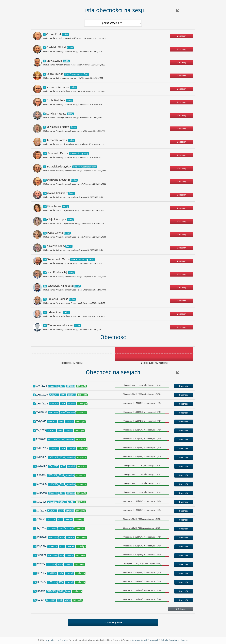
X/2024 (41, 520)
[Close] (177, 11)
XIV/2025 (42, 484)
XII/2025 (42, 502)
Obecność (184, 386)
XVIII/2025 (42, 448)
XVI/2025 (42, 466)
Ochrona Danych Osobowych (145, 640)
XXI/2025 (41, 421)
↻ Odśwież (181, 609)
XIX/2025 (41, 439)
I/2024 (41, 600)
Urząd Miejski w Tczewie (56, 640)
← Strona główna (113, 622)
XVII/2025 (42, 457)
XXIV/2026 (42, 395)
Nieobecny (181, 36)
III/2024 (42, 582)
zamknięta (82, 386)
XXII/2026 (42, 412)
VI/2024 (42, 555)
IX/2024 (41, 528)
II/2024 (41, 591)
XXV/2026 (42, 386)
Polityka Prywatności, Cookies (175, 640)
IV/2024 (42, 573)
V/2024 (41, 564)
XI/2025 (42, 511)
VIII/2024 (42, 537)
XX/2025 (41, 430)
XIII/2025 (42, 493)
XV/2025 (42, 475)
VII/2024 (42, 546)
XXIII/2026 (42, 404)
